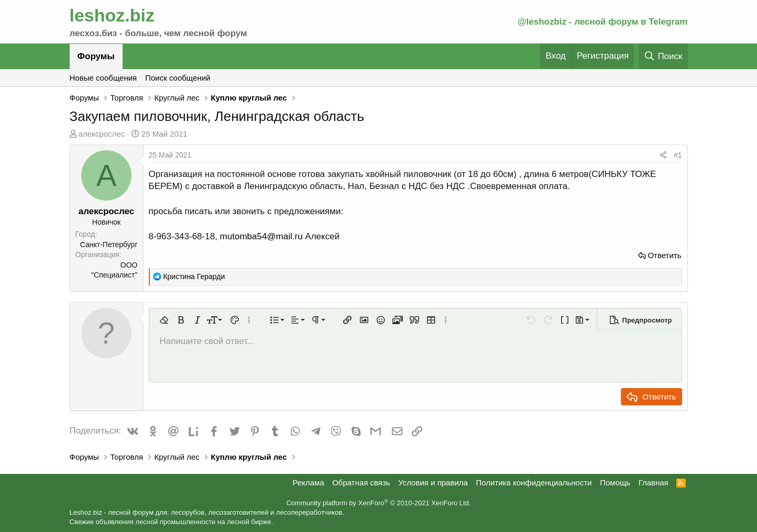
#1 (678, 155)
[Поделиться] (663, 156)
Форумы (96, 56)
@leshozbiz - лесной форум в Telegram (603, 22)
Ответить (664, 255)
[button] (164, 320)
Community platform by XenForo (378, 503)
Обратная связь (361, 483)
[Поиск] (663, 56)
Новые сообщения (103, 78)
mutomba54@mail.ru (261, 236)
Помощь (615, 483)
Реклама (308, 483)
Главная (654, 483)
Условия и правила (433, 483)
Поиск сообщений (178, 78)
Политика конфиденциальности (534, 483)
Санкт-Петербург (109, 245)
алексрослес (102, 134)
